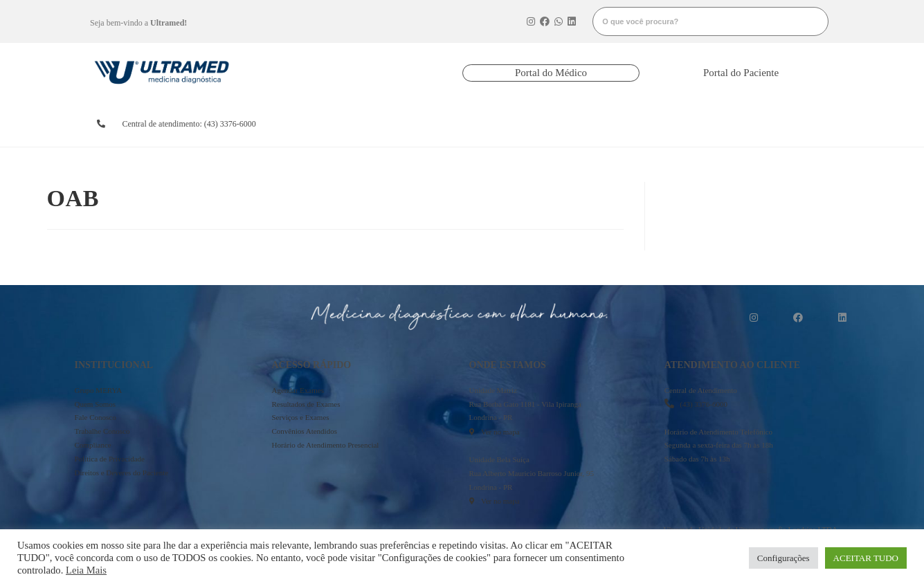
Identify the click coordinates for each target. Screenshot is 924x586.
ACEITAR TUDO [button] (866, 558)
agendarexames (331, 124)
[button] (551, 73)
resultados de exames (418, 124)
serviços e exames (597, 124)
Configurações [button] (783, 558)
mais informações (778, 124)
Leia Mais (86, 570)
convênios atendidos (509, 124)
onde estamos (682, 124)
